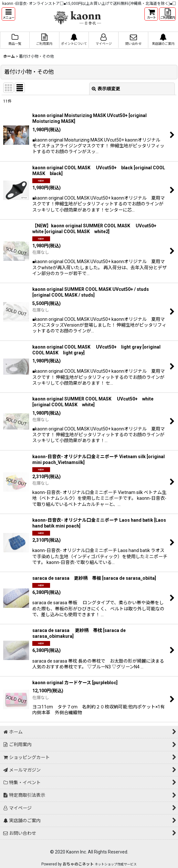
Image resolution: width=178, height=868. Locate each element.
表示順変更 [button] (106, 89)
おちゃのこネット (78, 864)
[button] (8, 14)
